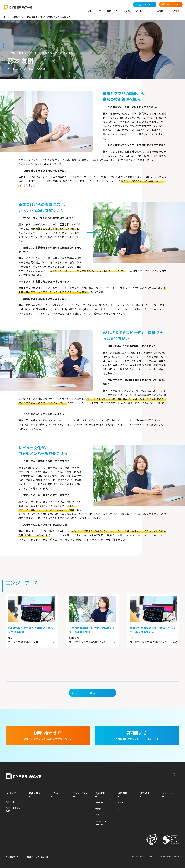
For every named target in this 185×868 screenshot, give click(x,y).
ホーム (6, 17)
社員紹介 (17, 17)
